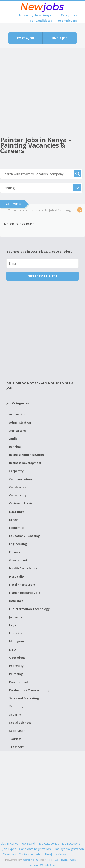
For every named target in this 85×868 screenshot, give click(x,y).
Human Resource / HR (25, 593)
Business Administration (26, 455)
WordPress (30, 860)
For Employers (67, 21)
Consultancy (18, 495)
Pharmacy (16, 666)
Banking (15, 447)
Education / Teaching (24, 536)
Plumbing (16, 674)
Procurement (19, 682)
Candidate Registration (35, 849)
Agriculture (17, 431)
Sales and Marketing (24, 698)
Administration (20, 422)
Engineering (18, 544)
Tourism (15, 739)
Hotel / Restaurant (22, 585)
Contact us (26, 854)
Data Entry (17, 511)
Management (19, 641)
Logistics (15, 633)
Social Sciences (20, 723)
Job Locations (71, 843)
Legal (13, 625)
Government (18, 560)
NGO (12, 649)
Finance (15, 552)
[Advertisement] (42, 91)
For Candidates (41, 21)
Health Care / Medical (25, 568)
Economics (17, 528)
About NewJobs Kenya (51, 854)
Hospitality (17, 576)
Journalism (17, 617)
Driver (14, 520)
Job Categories (66, 15)
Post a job (25, 38)
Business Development (25, 463)
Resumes (9, 854)
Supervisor (17, 731)
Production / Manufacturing (29, 690)
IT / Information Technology (29, 609)
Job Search (29, 843)
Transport (16, 747)
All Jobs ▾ (13, 204)
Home (24, 15)
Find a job (60, 38)
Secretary (16, 706)
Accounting (17, 414)
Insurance (16, 601)
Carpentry (16, 471)
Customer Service (22, 503)
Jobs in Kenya (42, 15)
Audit (13, 439)
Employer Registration (69, 849)
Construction (18, 487)
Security (15, 714)
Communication (20, 479)
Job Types (10, 849)
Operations (17, 658)
